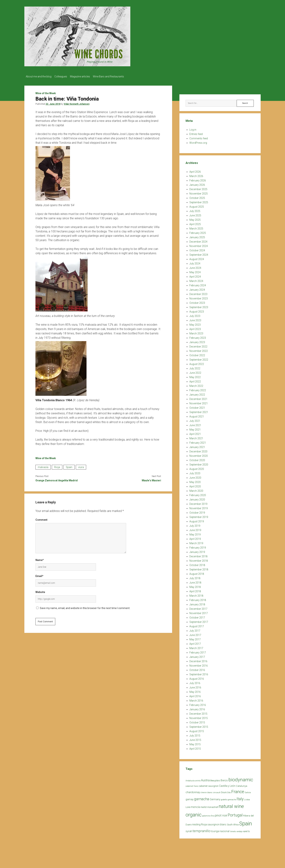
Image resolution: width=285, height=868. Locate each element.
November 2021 (199, 402)
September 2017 (199, 621)
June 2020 (195, 477)
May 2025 (195, 219)
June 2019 (195, 529)
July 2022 (195, 367)
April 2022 (195, 380)
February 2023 (198, 337)
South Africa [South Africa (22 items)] (233, 824)
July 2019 (195, 525)
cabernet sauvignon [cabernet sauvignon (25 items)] (209, 785)
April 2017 (195, 643)
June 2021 (195, 424)
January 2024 (197, 289)
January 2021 (197, 446)
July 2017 (195, 630)
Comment (41, 519)
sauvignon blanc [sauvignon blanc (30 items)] (217, 823)
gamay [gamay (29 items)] (190, 798)
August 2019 (197, 520)
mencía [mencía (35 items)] (195, 806)
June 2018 (195, 582)
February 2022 (198, 389)
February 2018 (198, 599)
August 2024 (197, 258)
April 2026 (195, 171)
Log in (193, 129)
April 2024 (195, 276)
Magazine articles (84, 76)
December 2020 (198, 450)
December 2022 (198, 345)
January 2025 (197, 236)
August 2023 (197, 311)
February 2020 (198, 494)
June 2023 (195, 319)
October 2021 (197, 407)
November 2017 (199, 612)
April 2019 (195, 538)
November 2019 (199, 507)
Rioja (57, 466)
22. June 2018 (53, 103)
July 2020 (195, 472)
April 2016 (195, 695)
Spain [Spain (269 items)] (246, 822)
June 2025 (195, 214)
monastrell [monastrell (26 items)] (213, 806)
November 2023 (199, 297)
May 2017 (195, 638)
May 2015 (195, 743)
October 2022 (197, 354)
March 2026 (196, 175)
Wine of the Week (46, 92)
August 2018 (197, 573)
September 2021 (199, 411)
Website (40, 591)
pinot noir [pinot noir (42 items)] (221, 814)
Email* (39, 575)
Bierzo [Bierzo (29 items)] (224, 779)
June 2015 (195, 739)
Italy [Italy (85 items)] (240, 798)
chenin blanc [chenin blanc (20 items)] (206, 791)
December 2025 (198, 188)
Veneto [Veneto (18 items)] (233, 830)
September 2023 (199, 306)
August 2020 (197, 468)
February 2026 (198, 179)
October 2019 (197, 512)
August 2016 (197, 678)
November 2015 (199, 717)
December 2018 (198, 555)
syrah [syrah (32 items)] (189, 830)
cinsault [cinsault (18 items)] (217, 791)
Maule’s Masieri (151, 479)
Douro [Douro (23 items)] (224, 791)
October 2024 (197, 249)
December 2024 (198, 241)
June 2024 (195, 267)
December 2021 (198, 398)
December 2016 (198, 660)
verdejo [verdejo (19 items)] (239, 830)
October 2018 (197, 564)
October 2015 (197, 721)
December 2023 (198, 293)
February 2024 (198, 284)
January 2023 (197, 341)
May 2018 (195, 586)
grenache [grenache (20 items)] (232, 799)
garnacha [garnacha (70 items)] (202, 798)
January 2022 (197, 394)
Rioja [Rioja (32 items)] (204, 823)
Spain (69, 466)
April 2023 (195, 328)
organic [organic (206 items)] (194, 814)
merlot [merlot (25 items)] (204, 806)
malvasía (43, 466)
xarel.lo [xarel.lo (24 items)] (246, 830)
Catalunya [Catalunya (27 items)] (242, 785)
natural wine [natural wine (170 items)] (231, 805)
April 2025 (195, 223)
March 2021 (196, 437)
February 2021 (198, 442)
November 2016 (199, 665)
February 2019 (198, 547)
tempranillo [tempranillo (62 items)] (201, 830)
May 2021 (195, 429)
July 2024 (195, 262)
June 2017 (195, 634)
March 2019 (196, 542)
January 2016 (197, 708)
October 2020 (197, 459)
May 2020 (195, 481)
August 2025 (197, 206)
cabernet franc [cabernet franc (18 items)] (192, 785)
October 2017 (197, 616)
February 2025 (198, 232)
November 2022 (199, 350)
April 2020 (195, 485)
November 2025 (199, 193)
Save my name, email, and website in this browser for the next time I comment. (85, 607)
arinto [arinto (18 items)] (198, 780)
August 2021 (197, 415)
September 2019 (199, 516)
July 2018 (195, 577)
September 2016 (199, 673)
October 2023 (197, 302)
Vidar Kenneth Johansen (77, 103)
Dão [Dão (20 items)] (229, 791)
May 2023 (195, 324)
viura (81, 466)
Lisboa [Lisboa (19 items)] (247, 799)
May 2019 (195, 533)
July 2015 (195, 735)
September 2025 (199, 201)
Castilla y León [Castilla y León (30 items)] (227, 785)
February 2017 (198, 651)
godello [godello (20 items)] (224, 799)
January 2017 (197, 656)
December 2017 (198, 608)
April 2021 (195, 433)
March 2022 (196, 385)
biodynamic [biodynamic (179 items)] (241, 778)
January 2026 (197, 184)
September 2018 (199, 568)
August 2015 (197, 730)
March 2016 (196, 700)
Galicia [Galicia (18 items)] (248, 791)
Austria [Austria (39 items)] (205, 779)
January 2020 (197, 498)
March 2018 (196, 595)
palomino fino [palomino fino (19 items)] (208, 815)
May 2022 (195, 376)
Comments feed (199, 137)
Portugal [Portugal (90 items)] (235, 814)
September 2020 (199, 464)
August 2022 (197, 363)
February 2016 (198, 704)
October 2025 (197, 197)
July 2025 (195, 210)
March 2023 (196, 332)
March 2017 (196, 647)
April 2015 (195, 748)
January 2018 (197, 603)
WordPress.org (198, 142)
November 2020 (199, 455)
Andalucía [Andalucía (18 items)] (190, 780)
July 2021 (195, 420)
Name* (40, 559)
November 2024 (199, 245)
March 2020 (196, 490)
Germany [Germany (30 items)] (215, 798)
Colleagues (63, 76)
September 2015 (199, 726)
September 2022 (199, 359)
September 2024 (199, 254)
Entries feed (196, 133)
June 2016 (195, 686)
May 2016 (195, 691)
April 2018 (195, 590)
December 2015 (198, 713)
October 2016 (197, 669)
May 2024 (195, 271)
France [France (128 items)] (238, 791)
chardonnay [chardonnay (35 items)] (193, 791)
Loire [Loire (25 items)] (188, 806)
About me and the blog (39, 76)
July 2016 (195, 682)
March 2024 (196, 280)
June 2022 (195, 372)
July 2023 (195, 315)
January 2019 (197, 551)
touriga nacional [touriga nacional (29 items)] (220, 830)
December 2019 (198, 503)
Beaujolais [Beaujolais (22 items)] (215, 779)
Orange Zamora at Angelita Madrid (57, 479)
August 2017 (197, 625)
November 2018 (199, 560)
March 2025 (196, 227)
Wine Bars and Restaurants (114, 76)
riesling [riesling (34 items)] (196, 823)
